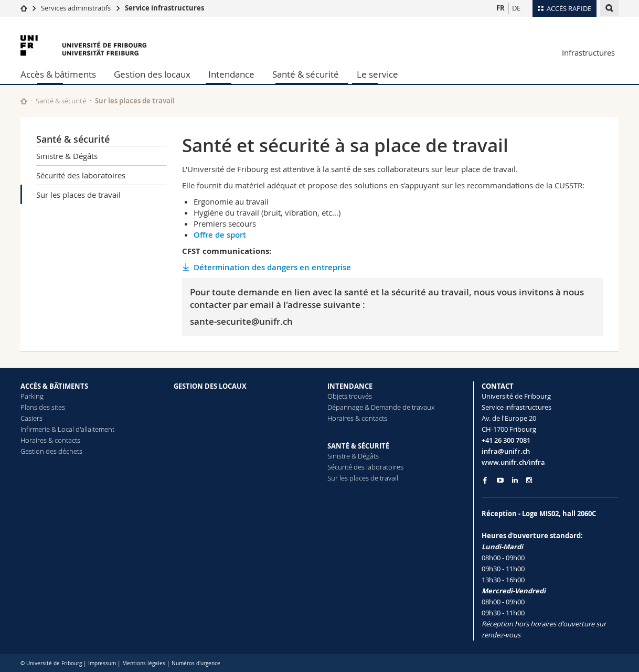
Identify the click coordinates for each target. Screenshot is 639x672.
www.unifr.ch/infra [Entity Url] (513, 462)
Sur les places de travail (78, 195)
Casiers (31, 418)
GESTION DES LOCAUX (210, 386)
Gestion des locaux (152, 74)
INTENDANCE (350, 386)
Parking (32, 396)
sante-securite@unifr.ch (241, 321)
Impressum (102, 663)
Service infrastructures (164, 8)
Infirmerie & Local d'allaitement (67, 429)
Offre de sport (220, 235)
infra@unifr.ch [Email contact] (506, 451)
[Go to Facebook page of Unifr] (485, 480)
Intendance (231, 74)
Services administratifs (76, 8)
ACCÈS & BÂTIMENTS (54, 386)
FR (500, 8)
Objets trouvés (350, 396)
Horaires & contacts (50, 440)
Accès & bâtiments (58, 74)
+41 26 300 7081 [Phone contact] (506, 440)
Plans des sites (43, 407)
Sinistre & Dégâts (67, 156)
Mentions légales (144, 663)
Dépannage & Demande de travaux (381, 407)
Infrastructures (588, 52)
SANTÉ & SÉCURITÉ (358, 446)
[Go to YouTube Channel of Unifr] (500, 480)
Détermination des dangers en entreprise (272, 267)
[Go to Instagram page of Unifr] (529, 480)
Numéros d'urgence (196, 663)
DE (516, 8)
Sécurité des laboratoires (81, 175)
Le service (377, 74)
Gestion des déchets (51, 451)
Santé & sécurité (306, 74)
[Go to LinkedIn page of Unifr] (515, 480)
